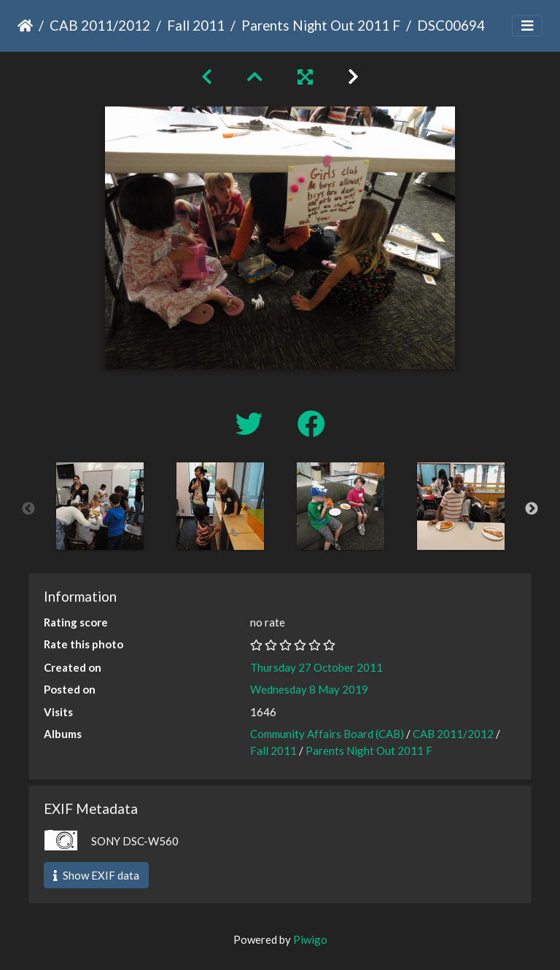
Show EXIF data (96, 875)
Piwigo (310, 939)
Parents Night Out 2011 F (321, 25)
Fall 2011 (196, 25)
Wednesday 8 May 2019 (309, 689)
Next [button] (532, 509)
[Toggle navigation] (527, 26)
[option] (100, 506)
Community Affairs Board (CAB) (327, 734)
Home (25, 26)
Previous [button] (28, 509)
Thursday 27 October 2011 (316, 667)
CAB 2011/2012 (100, 25)
